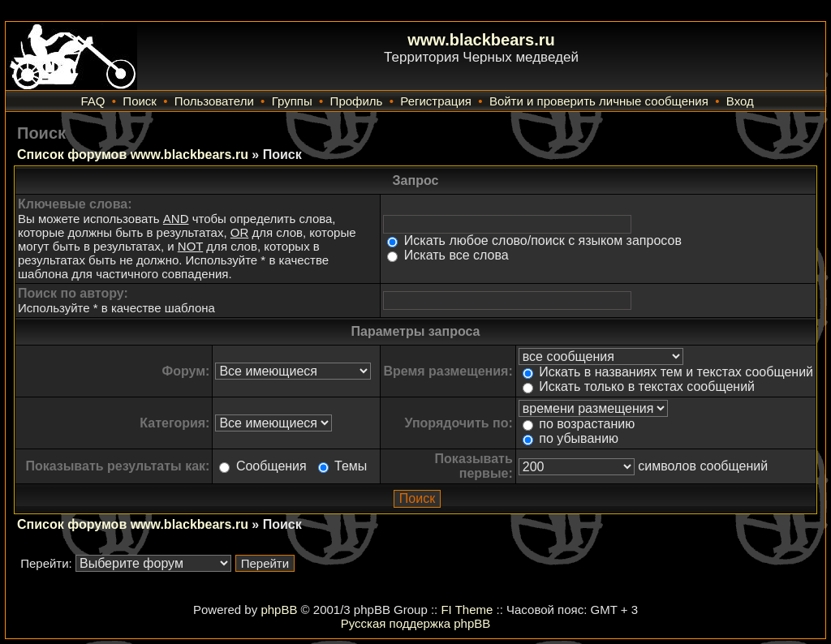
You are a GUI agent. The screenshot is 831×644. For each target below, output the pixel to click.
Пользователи (214, 101)
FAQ (93, 101)
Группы (292, 101)
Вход (740, 101)
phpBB (279, 610)
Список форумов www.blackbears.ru (133, 155)
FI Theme (467, 610)
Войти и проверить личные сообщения (599, 101)
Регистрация (436, 101)
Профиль (357, 101)
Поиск (140, 101)
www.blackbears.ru (481, 40)
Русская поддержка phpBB (416, 623)
